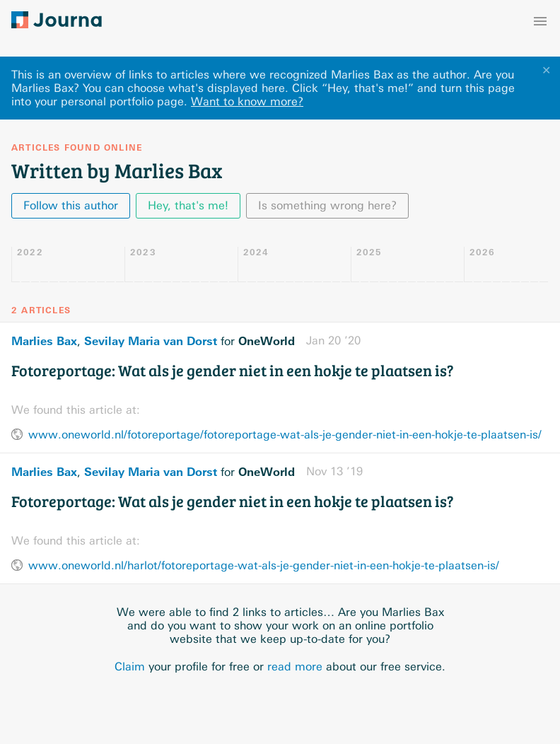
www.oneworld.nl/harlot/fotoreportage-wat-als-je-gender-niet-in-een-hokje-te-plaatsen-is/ (264, 565)
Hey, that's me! (188, 205)
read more (295, 667)
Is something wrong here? (327, 205)
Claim (130, 667)
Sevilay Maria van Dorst (151, 341)
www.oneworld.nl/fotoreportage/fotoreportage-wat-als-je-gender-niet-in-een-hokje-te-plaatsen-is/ (285, 435)
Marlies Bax (44, 341)
